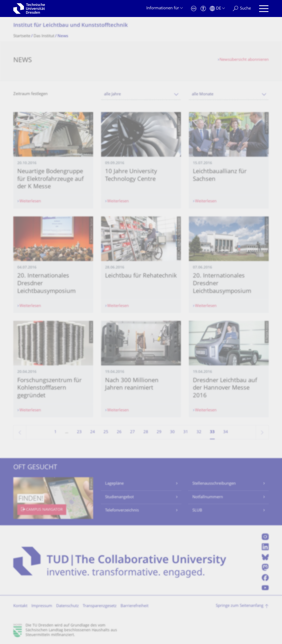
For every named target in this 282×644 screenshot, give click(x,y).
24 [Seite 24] (93, 432)
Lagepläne (114, 484)
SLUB (197, 511)
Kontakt (20, 606)
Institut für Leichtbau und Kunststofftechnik (70, 26)
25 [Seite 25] (106, 432)
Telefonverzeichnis (122, 511)
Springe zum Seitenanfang (240, 606)
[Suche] (242, 9)
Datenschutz (67, 606)
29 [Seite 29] (159, 432)
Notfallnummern (208, 497)
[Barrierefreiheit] (203, 9)
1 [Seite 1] (55, 432)
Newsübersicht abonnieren (244, 60)
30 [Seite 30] (172, 432)
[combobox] (141, 94)
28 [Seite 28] (146, 432)
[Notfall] (194, 9)
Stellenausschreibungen (214, 484)
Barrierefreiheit (134, 606)
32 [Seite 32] (199, 432)
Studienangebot (119, 497)
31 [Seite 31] (186, 432)
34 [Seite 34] (226, 432)
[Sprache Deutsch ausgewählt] (217, 9)
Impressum (42, 606)
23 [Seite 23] (79, 432)
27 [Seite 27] (132, 432)
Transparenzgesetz (100, 606)
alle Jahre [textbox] (112, 94)
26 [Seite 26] (119, 432)
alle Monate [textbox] (203, 94)
